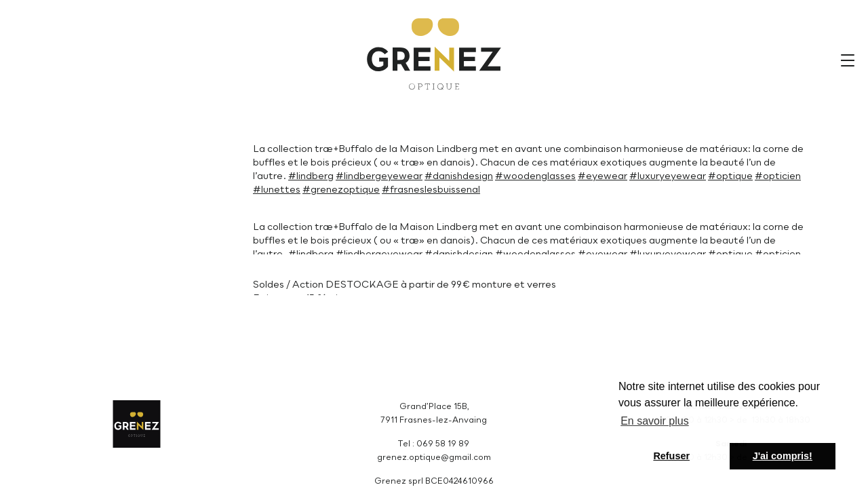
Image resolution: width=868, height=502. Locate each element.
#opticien (778, 176)
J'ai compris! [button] (783, 456)
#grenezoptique (341, 190)
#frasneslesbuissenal (431, 190)
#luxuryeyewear (668, 176)
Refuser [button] (671, 456)
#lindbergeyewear (379, 176)
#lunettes (277, 190)
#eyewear (603, 176)
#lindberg (311, 176)
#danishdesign (459, 176)
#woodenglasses (535, 176)
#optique (730, 176)
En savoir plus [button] (655, 421)
